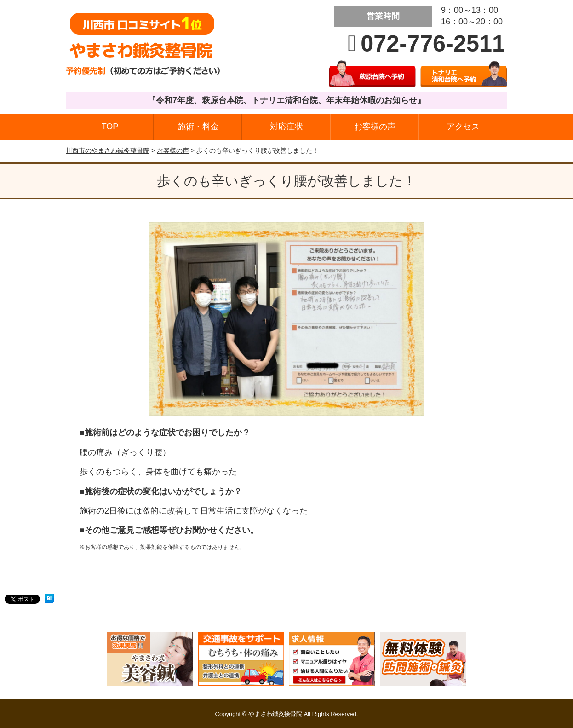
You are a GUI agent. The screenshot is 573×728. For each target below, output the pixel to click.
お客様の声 (375, 127)
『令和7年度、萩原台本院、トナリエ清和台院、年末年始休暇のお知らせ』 (286, 100)
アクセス (463, 127)
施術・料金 (198, 127)
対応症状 (286, 127)
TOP (110, 127)
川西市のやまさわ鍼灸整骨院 (108, 150)
